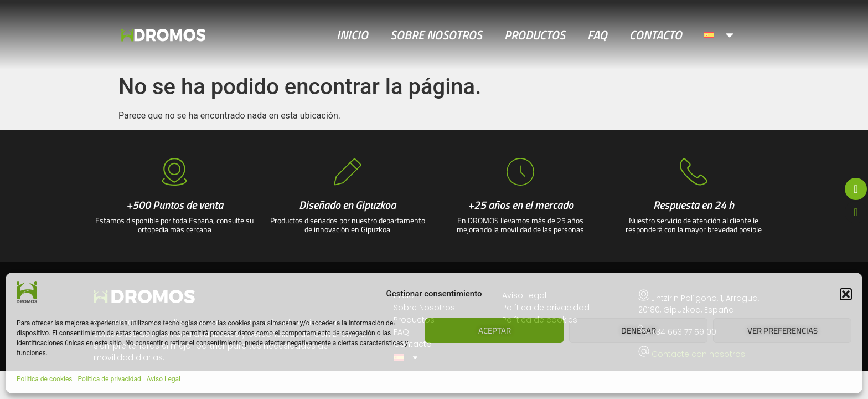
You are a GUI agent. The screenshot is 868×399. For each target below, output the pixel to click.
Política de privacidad (110, 379)
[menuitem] (720, 35)
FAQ (597, 35)
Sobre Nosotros (436, 35)
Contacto (656, 35)
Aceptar (495, 331)
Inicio (352, 35)
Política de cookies (45, 379)
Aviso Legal (164, 379)
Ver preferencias (782, 331)
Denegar (639, 331)
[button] (846, 294)
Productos (535, 35)
